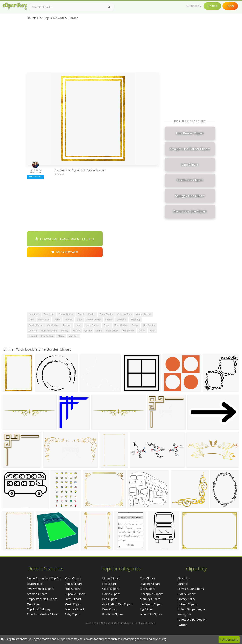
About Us (184, 578)
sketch (57, 320)
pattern (76, 331)
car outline (53, 325)
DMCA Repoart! (65, 252)
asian (152, 331)
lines (31, 320)
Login (230, 6)
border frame (36, 325)
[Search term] (71, 7)
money (65, 331)
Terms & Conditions (191, 589)
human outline (49, 331)
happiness (34, 314)
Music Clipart (73, 604)
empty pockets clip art (42, 599)
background (128, 331)
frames (69, 320)
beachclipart (35, 584)
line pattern (47, 336)
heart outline (92, 325)
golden (92, 314)
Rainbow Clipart (113, 614)
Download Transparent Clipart (65, 239)
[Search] (109, 7)
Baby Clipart (73, 614)
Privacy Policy (186, 599)
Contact (183, 584)
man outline (149, 325)
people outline (66, 314)
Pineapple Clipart (151, 594)
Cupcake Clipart (75, 594)
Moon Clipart (111, 578)
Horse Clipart (111, 594)
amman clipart (37, 594)
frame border (94, 320)
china (99, 331)
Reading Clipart (150, 584)
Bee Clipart (109, 599)
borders (67, 325)
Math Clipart (73, 578)
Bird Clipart (147, 589)
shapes (109, 320)
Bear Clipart (110, 609)
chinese (33, 331)
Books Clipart (73, 584)
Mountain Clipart (151, 614)
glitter (142, 331)
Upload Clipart (187, 604)
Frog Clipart (72, 589)
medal (61, 336)
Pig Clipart (147, 609)
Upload (212, 6)
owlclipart (34, 604)
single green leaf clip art (44, 578)
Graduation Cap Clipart (117, 604)
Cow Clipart (147, 578)
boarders (122, 320)
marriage (73, 336)
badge (135, 325)
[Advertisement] (93, 47)
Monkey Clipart (150, 599)
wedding (135, 320)
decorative (44, 320)
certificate (49, 314)
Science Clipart (74, 609)
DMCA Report (186, 594)
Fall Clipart (109, 584)
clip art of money (39, 609)
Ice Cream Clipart (151, 604)
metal (79, 320)
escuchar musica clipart (43, 614)
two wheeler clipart (40, 589)
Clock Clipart (110, 589)
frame (107, 325)
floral (81, 314)
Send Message (35, 177)
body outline (121, 325)
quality (88, 331)
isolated (33, 336)
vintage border (144, 314)
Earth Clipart (73, 599)
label (78, 325)
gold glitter (112, 331)
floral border (106, 314)
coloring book (124, 314)
